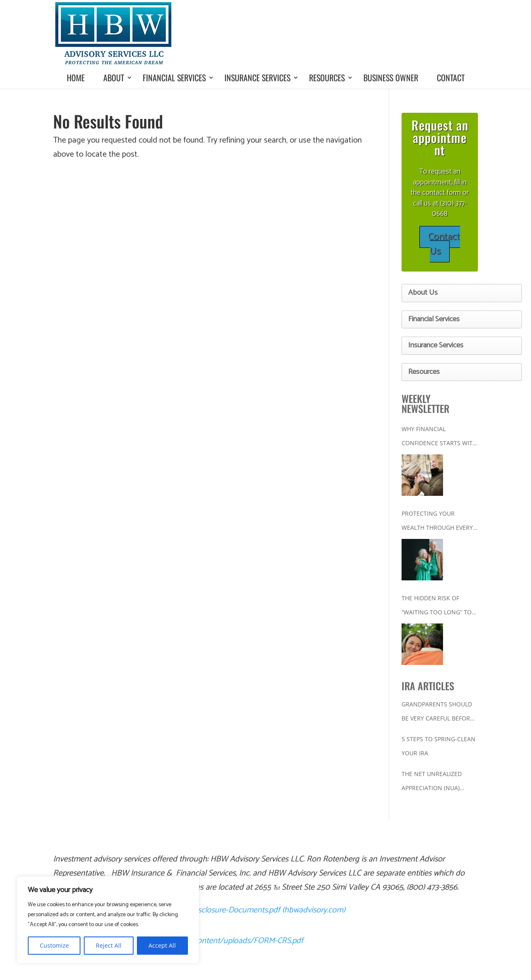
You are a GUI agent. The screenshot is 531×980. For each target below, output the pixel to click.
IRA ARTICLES (428, 686)
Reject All (109, 945)
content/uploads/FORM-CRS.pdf (248, 941)
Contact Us (444, 244)
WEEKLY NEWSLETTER (425, 403)
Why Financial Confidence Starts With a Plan (439, 438)
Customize (54, 945)
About (114, 78)
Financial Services (174, 78)
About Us (423, 293)
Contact (451, 78)
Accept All (162, 945)
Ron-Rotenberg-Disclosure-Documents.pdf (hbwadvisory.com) (240, 910)
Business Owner (391, 78)
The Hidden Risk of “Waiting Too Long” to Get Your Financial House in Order (437, 607)
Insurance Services (257, 78)
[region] (108, 920)
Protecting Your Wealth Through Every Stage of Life (437, 522)
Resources (327, 78)
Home (76, 78)
